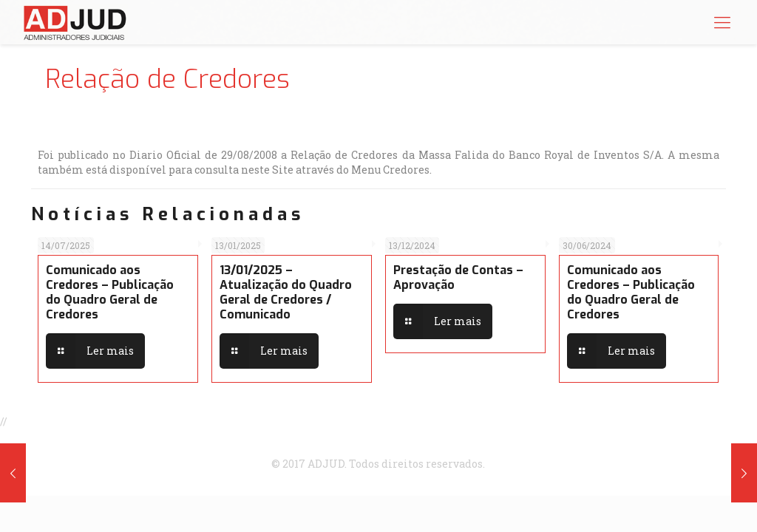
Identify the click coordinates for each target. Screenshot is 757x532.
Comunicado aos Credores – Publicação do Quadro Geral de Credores (110, 292)
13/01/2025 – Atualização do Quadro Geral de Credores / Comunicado (286, 292)
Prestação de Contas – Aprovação (458, 277)
